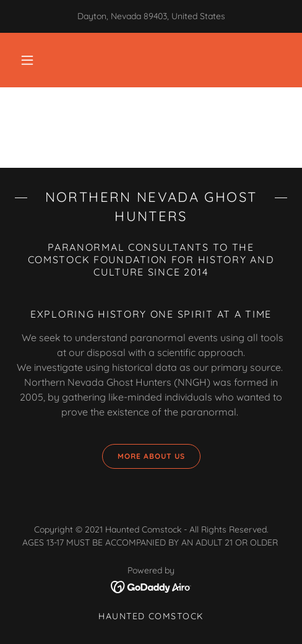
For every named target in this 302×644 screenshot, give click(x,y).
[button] (27, 60)
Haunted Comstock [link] (151, 616)
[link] (151, 586)
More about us (144, 456)
